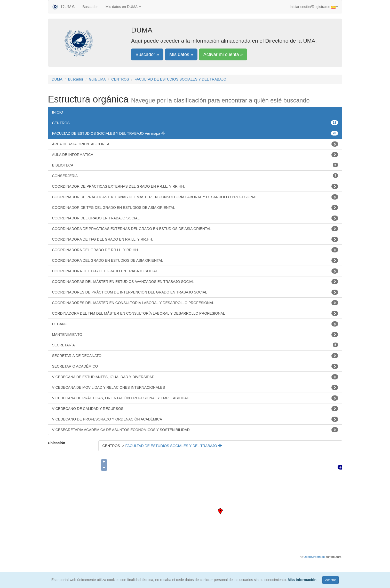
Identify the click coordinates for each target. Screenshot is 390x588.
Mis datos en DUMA (123, 7)
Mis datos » (181, 54)
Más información (302, 580)
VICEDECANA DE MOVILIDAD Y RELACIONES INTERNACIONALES (195, 387)
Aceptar (331, 580)
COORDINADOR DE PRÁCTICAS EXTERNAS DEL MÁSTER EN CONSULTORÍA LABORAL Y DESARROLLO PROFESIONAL (195, 197)
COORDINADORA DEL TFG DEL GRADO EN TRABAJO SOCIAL (195, 271)
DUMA (63, 7)
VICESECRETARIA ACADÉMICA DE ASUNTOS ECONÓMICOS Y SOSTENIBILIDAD (195, 430)
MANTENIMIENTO (195, 335)
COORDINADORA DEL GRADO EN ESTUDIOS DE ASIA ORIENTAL (195, 260)
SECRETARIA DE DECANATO (195, 356)
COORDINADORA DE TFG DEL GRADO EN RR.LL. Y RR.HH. (195, 239)
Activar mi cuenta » (223, 54)
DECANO (195, 324)
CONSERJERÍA (195, 176)
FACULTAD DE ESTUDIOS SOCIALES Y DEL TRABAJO (180, 79)
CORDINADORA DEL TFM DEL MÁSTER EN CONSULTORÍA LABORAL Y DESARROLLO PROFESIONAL (195, 313)
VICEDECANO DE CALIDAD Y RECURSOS (195, 409)
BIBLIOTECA (195, 165)
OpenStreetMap (314, 557)
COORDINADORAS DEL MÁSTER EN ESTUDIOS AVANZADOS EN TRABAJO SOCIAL (195, 282)
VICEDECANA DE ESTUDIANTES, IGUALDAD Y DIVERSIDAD (195, 377)
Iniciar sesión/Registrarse (314, 7)
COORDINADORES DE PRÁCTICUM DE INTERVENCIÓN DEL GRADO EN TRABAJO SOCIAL (195, 292)
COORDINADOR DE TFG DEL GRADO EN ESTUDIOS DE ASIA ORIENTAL (195, 208)
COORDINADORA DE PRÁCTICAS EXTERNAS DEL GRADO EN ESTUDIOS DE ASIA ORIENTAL (195, 229)
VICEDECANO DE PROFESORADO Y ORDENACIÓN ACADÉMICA (195, 419)
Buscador (90, 7)
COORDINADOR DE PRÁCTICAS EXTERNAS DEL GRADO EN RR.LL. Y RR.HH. (195, 186)
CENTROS (120, 79)
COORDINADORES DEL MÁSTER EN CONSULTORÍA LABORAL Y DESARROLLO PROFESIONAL (195, 303)
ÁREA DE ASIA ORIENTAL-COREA (195, 144)
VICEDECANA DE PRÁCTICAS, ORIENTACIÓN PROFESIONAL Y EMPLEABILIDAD (195, 398)
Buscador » (147, 54)
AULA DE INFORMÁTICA (195, 155)
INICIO (58, 112)
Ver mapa (155, 133)
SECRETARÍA (195, 345)
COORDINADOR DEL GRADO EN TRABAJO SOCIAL (195, 218)
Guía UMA (97, 79)
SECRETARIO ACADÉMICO (195, 366)
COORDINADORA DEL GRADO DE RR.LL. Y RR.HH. (195, 250)
